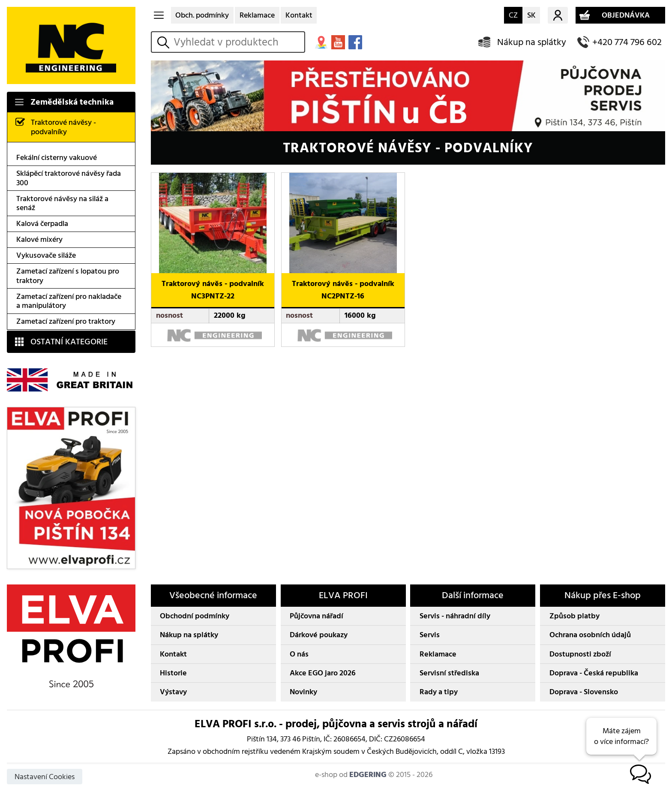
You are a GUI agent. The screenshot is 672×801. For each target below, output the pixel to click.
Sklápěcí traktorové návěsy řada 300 (69, 178)
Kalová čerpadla (42, 224)
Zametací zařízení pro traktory (66, 321)
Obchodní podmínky (195, 616)
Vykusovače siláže (46, 255)
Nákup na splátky (532, 42)
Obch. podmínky (202, 15)
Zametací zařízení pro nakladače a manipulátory (69, 301)
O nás (299, 654)
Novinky (303, 692)
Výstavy (173, 692)
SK (531, 15)
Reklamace (257, 15)
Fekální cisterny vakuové (57, 158)
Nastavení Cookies (45, 777)
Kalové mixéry (39, 239)
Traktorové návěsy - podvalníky (63, 127)
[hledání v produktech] (237, 42)
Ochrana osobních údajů (590, 635)
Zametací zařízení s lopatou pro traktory (68, 276)
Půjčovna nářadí (316, 616)
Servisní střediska (449, 673)
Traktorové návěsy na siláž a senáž (62, 203)
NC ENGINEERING (71, 45)
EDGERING (368, 775)
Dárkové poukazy (319, 635)
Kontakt (299, 15)
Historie (173, 673)
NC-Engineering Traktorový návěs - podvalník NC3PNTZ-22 (208, 182)
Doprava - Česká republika (594, 673)
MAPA (321, 42)
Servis (430, 635)
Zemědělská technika (72, 102)
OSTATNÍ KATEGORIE (69, 342)
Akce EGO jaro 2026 (323, 673)
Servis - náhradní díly (455, 616)
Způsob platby (574, 616)
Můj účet (558, 15)
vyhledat (165, 42)
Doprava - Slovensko (584, 692)
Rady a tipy (439, 692)
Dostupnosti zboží (580, 654)
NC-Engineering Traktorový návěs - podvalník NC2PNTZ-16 (339, 182)
